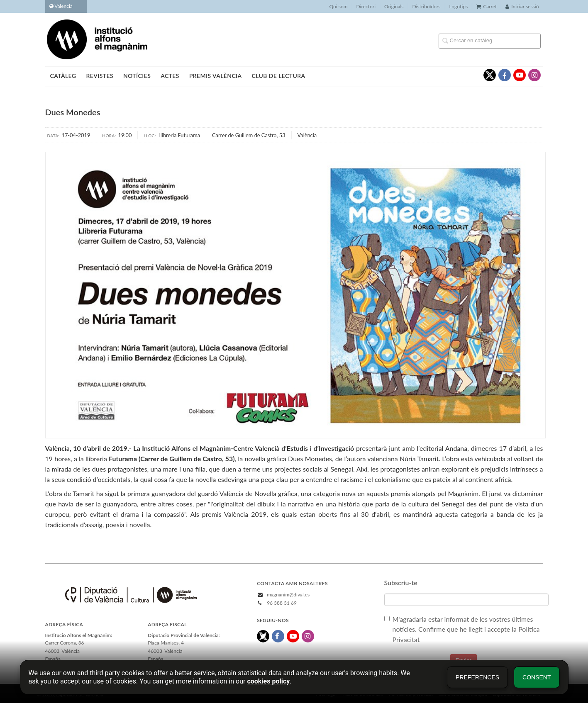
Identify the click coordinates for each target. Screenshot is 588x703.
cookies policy (268, 681)
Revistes (99, 76)
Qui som (339, 6)
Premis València (216, 76)
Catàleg (63, 76)
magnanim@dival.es (288, 595)
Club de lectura (279, 76)
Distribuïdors (427, 6)
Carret (487, 6)
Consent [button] (537, 677)
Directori (366, 6)
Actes (170, 76)
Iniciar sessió (522, 6)
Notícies (137, 76)
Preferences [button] (477, 677)
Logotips (459, 6)
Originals (394, 6)
